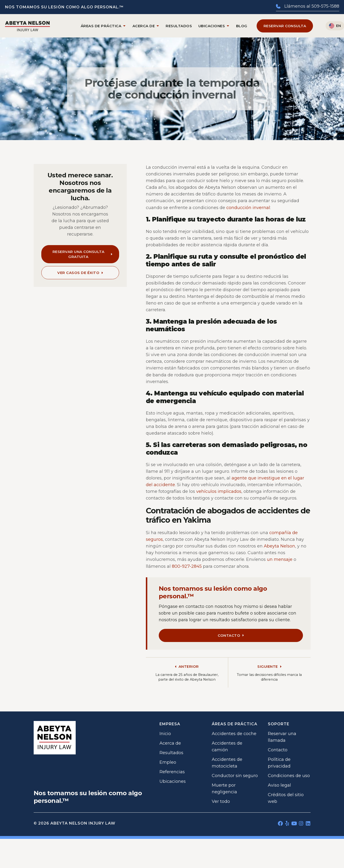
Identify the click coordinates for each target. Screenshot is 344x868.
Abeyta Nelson (279, 546)
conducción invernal (248, 208)
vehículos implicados (219, 491)
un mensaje (280, 559)
